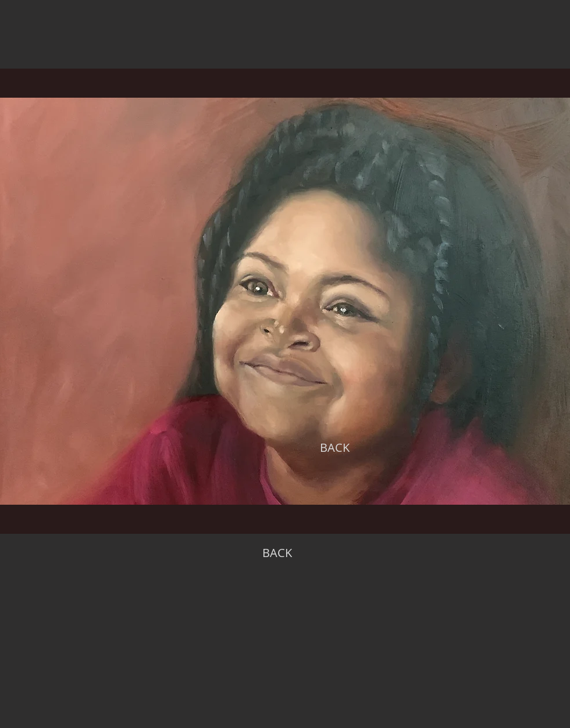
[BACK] (334, 448)
